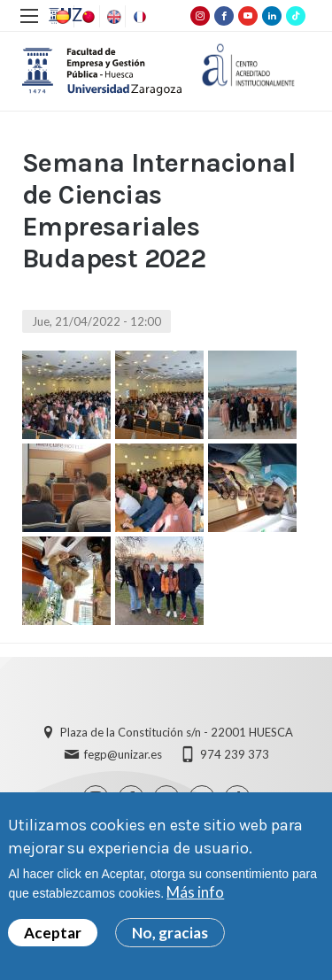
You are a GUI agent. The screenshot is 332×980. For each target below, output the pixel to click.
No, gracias (170, 933)
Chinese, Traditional (87, 17)
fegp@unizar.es (123, 754)
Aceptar (53, 933)
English (112, 17)
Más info (195, 893)
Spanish (61, 17)
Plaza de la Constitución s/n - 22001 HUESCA (177, 732)
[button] (66, 395)
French (138, 17)
